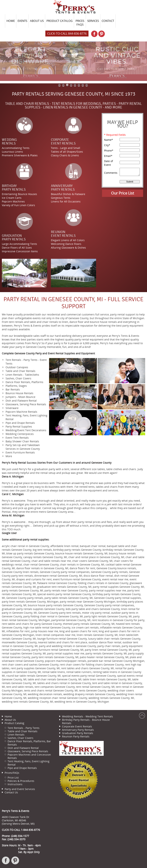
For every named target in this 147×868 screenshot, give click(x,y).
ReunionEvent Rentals (63, 234)
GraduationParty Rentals (14, 237)
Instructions (15, 784)
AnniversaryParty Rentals (63, 188)
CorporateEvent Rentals (63, 142)
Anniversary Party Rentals (78, 730)
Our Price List (123, 193)
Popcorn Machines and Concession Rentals (29, 756)
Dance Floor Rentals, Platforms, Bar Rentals (29, 743)
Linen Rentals (16, 735)
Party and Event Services (20, 789)
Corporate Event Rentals (77, 726)
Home (8, 716)
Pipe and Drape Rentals (22, 768)
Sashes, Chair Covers (20, 738)
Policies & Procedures (21, 781)
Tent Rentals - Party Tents (24, 728)
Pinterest (15, 862)
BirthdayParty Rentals (14, 188)
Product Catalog (14, 723)
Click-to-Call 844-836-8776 (67, 34)
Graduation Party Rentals (78, 733)
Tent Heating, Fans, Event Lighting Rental (29, 763)
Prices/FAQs (12, 773)
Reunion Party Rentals (76, 736)
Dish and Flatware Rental (23, 748)
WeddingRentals (9, 142)
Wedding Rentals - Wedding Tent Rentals (87, 716)
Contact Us (11, 792)
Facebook (6, 862)
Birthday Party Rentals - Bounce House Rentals (86, 721)
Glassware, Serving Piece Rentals (28, 751)
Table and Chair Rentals (22, 731)
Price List (13, 778)
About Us (10, 720)
